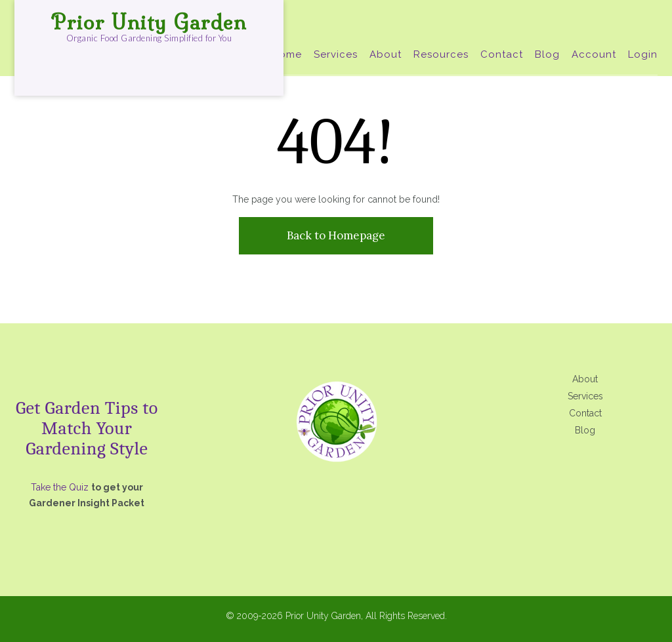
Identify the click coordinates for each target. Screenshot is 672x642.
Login (643, 54)
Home (287, 54)
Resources (441, 54)
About (386, 54)
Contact (502, 54)
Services (336, 54)
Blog (547, 54)
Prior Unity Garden (149, 22)
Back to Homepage (336, 235)
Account (594, 54)
